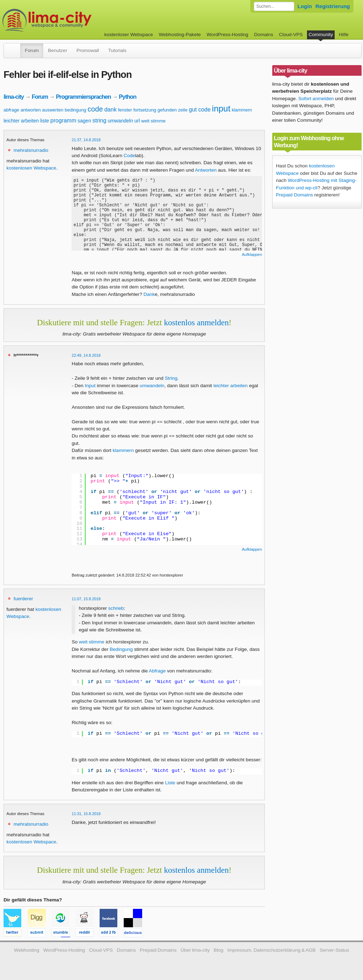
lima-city (14, 97)
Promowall (88, 50)
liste (44, 121)
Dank (149, 294)
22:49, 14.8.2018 (86, 355)
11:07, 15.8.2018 (86, 599)
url (137, 121)
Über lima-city (195, 950)
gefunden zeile (172, 110)
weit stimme (153, 121)
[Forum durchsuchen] (274, 6)
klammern (242, 110)
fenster (125, 110)
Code (130, 156)
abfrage (11, 110)
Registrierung (333, 6)
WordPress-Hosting (228, 35)
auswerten (53, 110)
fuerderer (23, 599)
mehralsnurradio (31, 150)
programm (63, 121)
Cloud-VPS (291, 35)
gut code (200, 110)
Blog (219, 950)
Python (127, 97)
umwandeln (121, 121)
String (171, 378)
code (95, 109)
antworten (31, 110)
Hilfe (344, 35)
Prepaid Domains (295, 195)
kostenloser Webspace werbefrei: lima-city (73, 20)
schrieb (116, 608)
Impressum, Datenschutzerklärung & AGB (271, 950)
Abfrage (157, 671)
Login (305, 6)
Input (90, 386)
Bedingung (121, 649)
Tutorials (117, 50)
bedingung (76, 110)
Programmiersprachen (83, 97)
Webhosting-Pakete (180, 35)
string (99, 121)
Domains (264, 35)
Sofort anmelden (316, 99)
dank (110, 110)
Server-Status (334, 950)
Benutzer (57, 50)
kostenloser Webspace (129, 35)
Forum (32, 50)
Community (321, 35)
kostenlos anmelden (196, 322)
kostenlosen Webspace (31, 168)
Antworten (206, 170)
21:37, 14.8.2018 (86, 140)
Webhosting (27, 950)
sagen (84, 121)
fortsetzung (145, 110)
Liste (170, 783)
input (221, 108)
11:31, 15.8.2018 (86, 814)
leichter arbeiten (21, 121)
